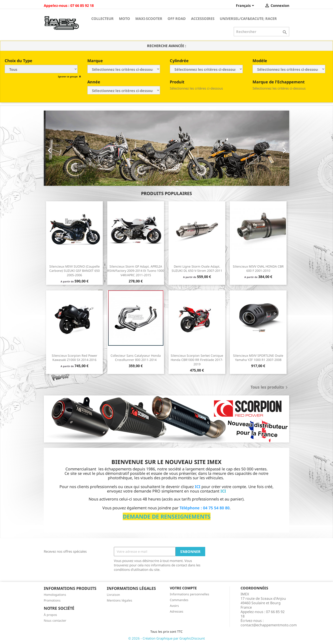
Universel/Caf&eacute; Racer (248, 19)
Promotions (52, 600)
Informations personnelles (189, 594)
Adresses (177, 611)
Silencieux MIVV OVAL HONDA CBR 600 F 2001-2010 (258, 269)
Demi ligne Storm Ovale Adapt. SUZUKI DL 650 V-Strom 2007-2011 (197, 269)
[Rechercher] (261, 32)
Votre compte (183, 588)
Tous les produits (270, 387)
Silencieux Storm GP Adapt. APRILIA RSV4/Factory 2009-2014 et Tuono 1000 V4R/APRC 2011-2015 (136, 271)
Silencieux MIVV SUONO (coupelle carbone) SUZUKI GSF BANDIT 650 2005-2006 (75, 271)
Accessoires (203, 19)
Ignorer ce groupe (68, 77)
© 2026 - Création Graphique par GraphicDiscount (166, 638)
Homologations (55, 595)
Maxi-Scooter (149, 19)
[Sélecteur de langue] (246, 6)
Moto (124, 19)
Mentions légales (120, 600)
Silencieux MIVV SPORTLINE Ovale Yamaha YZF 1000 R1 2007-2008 (258, 358)
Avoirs (174, 606)
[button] (62, 148)
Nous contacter (55, 620)
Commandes (179, 600)
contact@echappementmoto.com (269, 625)
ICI (223, 491)
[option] (166, 148)
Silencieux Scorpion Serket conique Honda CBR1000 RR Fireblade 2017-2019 (197, 360)
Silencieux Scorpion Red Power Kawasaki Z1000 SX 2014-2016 (75, 358)
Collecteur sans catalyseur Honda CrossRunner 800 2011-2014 (136, 358)
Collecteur (102, 19)
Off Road (177, 19)
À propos (50, 615)
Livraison (113, 595)
